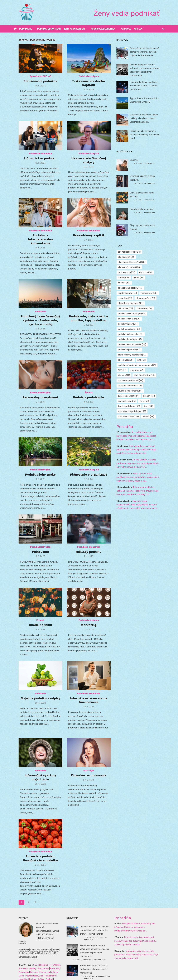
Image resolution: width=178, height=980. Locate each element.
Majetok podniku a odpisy (36, 703)
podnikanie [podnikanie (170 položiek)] (147, 298)
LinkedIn (34, 937)
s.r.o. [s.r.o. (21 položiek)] (143, 350)
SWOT (56, 967)
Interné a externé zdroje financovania (89, 705)
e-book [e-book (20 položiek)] (126, 272)
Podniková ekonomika (103, 29)
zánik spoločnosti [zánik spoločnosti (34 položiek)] (131, 386)
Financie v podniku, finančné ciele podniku (36, 861)
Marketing (89, 631)
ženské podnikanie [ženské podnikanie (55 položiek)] (131, 396)
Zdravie (49, 967)
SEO (29, 960)
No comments (105, 936)
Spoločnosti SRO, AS (36, 79)
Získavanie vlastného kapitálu (89, 86)
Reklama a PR (39, 960)
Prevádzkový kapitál (89, 240)
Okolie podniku (36, 631)
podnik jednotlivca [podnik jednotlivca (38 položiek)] (131, 319)
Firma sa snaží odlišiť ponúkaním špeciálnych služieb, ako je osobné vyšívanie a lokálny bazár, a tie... (142, 467)
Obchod (32, 974)
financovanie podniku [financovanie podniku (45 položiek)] (132, 278)
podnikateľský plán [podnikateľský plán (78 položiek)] (131, 309)
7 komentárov (153, 163)
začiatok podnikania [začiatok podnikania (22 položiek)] (132, 375)
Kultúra (16, 974)
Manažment (37, 964)
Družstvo (136, 160)
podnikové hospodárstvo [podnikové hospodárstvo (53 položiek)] (134, 334)
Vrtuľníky (51, 960)
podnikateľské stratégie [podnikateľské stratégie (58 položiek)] (134, 303)
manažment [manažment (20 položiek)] (151, 283)
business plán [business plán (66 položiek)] (129, 267)
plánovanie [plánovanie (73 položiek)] (128, 298)
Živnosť (89, 398)
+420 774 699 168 (39, 933)
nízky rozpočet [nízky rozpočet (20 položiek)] (147, 288)
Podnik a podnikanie (89, 403)
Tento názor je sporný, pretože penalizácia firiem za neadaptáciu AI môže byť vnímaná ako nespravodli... (138, 953)
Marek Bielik (94, 953)
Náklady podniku (89, 555)
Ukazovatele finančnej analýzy (89, 162)
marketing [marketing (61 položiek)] (127, 288)
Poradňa (126, 29)
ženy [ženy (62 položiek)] (150, 396)
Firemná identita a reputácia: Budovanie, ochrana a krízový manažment (146, 86)
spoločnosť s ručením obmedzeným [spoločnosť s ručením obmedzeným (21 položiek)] (139, 355)
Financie (28, 967)
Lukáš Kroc (94, 936)
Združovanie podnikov (36, 84)
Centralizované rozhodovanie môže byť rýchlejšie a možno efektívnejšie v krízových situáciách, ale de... (141, 494)
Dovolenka (42, 974)
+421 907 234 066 (39, 930)
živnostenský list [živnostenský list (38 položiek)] (130, 406)
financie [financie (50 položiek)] (156, 272)
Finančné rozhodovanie (89, 779)
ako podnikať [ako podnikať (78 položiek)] (155, 252)
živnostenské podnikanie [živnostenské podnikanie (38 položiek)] (134, 401)
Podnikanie (26, 29)
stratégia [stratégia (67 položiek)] (139, 360)
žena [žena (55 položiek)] (146, 391)
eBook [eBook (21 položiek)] (140, 272)
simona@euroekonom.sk (42, 926)
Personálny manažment (36, 403)
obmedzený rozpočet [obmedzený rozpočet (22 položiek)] (133, 293)
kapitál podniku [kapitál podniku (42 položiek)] (129, 283)
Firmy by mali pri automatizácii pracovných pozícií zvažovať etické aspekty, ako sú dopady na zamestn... (141, 940)
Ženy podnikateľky (74, 29)
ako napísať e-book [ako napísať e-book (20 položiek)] (131, 252)
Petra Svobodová (99, 969)
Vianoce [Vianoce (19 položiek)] (155, 360)
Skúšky (24, 974)
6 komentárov (153, 196)
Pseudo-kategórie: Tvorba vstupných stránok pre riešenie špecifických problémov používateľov (96, 946)
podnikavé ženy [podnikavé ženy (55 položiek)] (130, 314)
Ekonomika (39, 967)
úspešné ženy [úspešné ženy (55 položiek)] (129, 391)
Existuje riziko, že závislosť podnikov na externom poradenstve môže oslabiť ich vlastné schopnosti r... (142, 439)
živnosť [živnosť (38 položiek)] (150, 406)
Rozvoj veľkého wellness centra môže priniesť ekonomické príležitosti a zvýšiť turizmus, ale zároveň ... (142, 453)
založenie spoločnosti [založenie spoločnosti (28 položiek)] (133, 370)
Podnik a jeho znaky (36, 479)
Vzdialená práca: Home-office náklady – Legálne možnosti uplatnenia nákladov (146, 118)
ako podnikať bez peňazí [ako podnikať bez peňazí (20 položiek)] (134, 257)
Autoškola (17, 964)
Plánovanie (36, 555)
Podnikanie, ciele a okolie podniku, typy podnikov (89, 321)
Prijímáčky (49, 964)
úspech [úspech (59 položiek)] (151, 386)
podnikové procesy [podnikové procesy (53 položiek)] (131, 339)
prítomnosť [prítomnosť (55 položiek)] (128, 350)
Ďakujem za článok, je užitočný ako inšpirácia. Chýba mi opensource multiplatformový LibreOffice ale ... (140, 926)
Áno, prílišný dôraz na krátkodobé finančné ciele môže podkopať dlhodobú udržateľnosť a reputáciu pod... (142, 426)
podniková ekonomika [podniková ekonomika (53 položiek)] (133, 324)
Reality (27, 964)
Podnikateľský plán (49, 29)
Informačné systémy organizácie (36, 781)
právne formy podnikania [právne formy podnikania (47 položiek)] (134, 345)
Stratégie (89, 774)
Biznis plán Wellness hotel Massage (148, 193)
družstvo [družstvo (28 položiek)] (148, 267)
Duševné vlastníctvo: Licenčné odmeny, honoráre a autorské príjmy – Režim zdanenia (146, 52)
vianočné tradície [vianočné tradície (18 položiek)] (130, 365)
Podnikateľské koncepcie (144, 209)
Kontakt (139, 29)
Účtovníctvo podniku (36, 160)
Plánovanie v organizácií (89, 479)
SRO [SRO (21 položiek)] (124, 360)
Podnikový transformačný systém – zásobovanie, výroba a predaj (36, 323)
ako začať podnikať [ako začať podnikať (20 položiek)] (131, 262)
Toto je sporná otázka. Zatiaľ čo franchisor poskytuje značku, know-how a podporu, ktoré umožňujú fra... (142, 481)
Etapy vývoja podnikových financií (148, 225)
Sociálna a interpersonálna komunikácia (36, 241)
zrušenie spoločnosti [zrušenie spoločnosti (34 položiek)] (132, 381)
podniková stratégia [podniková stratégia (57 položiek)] (132, 329)
